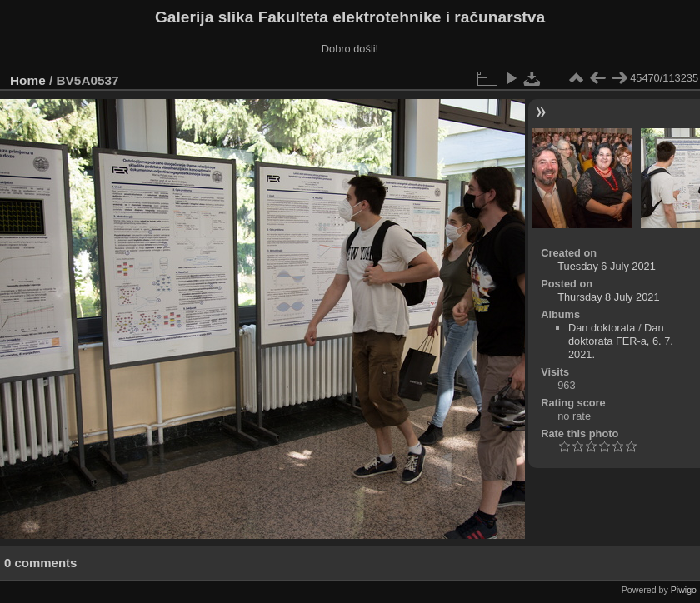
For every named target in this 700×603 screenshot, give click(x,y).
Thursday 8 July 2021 (608, 297)
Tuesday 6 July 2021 (607, 266)
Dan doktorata (602, 328)
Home (28, 80)
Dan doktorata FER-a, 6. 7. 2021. (621, 341)
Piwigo (684, 590)
